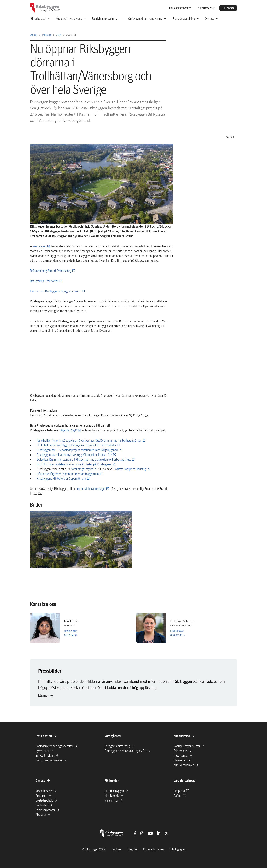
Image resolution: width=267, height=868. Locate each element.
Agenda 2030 (69, 430)
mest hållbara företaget (91, 489)
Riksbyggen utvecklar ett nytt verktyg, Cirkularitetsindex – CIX (74, 455)
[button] (81, 540)
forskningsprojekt (82, 469)
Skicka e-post (71, 631)
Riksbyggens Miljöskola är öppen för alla (61, 478)
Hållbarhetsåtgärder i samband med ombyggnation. (68, 474)
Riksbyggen (39, 246)
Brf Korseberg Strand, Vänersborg (51, 271)
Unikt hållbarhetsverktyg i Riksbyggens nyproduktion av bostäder (76, 445)
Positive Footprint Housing (130, 469)
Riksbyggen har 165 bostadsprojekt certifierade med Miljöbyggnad (77, 450)
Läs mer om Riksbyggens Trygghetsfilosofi (56, 291)
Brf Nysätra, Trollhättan (44, 281)
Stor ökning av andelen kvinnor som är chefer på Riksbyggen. (74, 464)
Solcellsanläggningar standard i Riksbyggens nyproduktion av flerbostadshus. (84, 459)
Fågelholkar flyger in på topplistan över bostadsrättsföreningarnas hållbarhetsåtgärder (89, 440)
